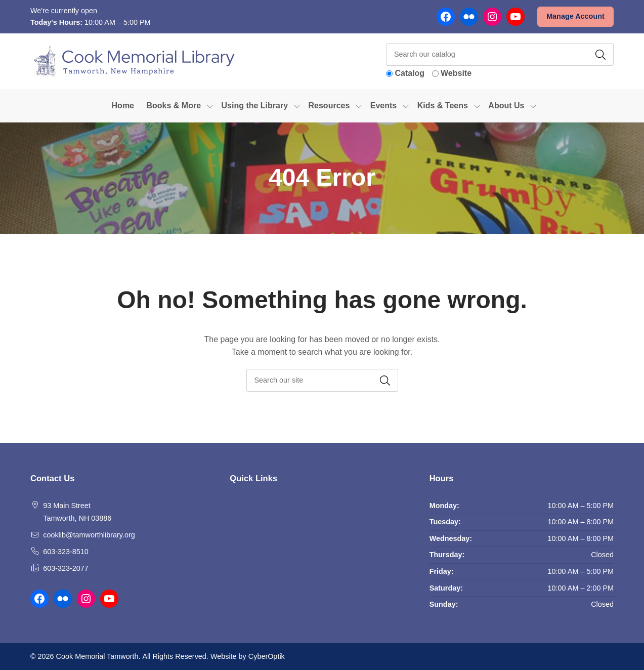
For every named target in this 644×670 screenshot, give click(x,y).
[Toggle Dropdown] (210, 106)
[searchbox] (322, 380)
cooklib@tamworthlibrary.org (89, 535)
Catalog (410, 73)
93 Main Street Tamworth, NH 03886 (77, 512)
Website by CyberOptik (248, 656)
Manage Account (575, 16)
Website (456, 73)
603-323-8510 (66, 552)
